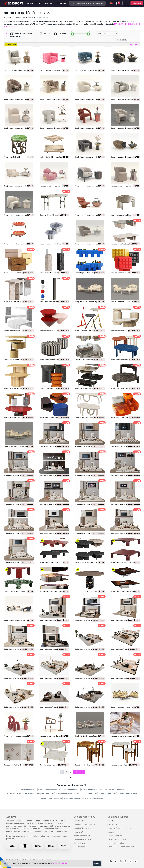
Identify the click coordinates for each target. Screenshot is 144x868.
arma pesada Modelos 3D (51, 798)
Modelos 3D (79, 821)
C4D (138, 24)
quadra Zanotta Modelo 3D (14, 331)
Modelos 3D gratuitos (82, 828)
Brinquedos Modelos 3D (87, 794)
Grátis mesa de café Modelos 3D (21, 35)
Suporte (111, 821)
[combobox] (107, 34)
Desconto (46, 34)
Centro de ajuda (114, 825)
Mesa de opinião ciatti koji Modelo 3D (89, 331)
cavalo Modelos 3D (89, 789)
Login (126, 3)
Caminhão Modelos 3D (73, 798)
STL (134, 24)
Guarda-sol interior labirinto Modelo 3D (18, 360)
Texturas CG (79, 832)
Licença (111, 832)
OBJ (121, 24)
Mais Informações (60, 863)
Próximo (79, 772)
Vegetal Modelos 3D (45, 794)
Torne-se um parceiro (82, 839)
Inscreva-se (137, 3)
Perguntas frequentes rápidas (119, 828)
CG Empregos (79, 847)
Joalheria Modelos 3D (65, 794)
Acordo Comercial (115, 836)
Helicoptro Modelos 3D (128, 794)
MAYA (13, 27)
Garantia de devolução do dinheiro (121, 847)
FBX (125, 24)
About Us (11, 817)
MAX (116, 24)
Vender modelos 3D (82, 836)
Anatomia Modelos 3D (94, 798)
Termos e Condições (116, 843)
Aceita (97, 864)
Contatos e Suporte (118, 817)
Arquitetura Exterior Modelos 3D (113, 789)
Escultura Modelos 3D (27, 789)
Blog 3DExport (80, 843)
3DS (129, 24)
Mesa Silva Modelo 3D (12, 157)
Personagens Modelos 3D (49, 789)
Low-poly (60, 34)
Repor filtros (134, 45)
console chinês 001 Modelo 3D (51, 215)
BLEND (7, 27)
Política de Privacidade (117, 839)
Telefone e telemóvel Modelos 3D (21, 794)
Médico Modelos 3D (107, 794)
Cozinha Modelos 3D (70, 789)
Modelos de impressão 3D (84, 825)
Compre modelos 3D (85, 817)
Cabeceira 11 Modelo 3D (13, 765)
